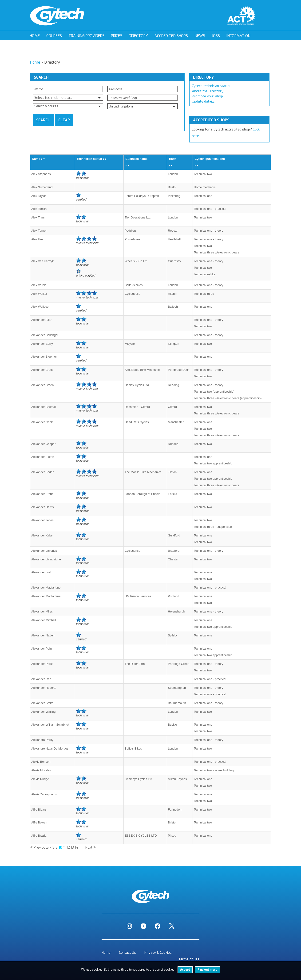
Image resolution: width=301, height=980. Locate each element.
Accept (185, 970)
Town (172, 159)
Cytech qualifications (210, 159)
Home (35, 36)
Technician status (89, 159)
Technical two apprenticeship (213, 463)
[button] (68, 98)
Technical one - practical (210, 209)
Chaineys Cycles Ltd (138, 779)
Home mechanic (205, 187)
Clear (64, 120)
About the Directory (208, 91)
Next (89, 848)
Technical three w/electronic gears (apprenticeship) (228, 398)
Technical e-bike (205, 274)
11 (64, 848)
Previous (41, 848)
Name (36, 159)
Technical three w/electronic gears (216, 252)
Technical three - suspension (213, 527)
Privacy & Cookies (158, 953)
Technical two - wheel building (214, 770)
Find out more (207, 970)
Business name (136, 159)
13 (72, 848)
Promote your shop (207, 96)
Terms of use (189, 959)
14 (76, 848)
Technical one (203, 196)
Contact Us (127, 953)
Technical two (203, 174)
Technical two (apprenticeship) (214, 392)
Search (43, 120)
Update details (203, 101)
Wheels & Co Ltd (136, 261)
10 (60, 848)
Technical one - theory (208, 231)
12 (68, 848)
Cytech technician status (211, 86)
